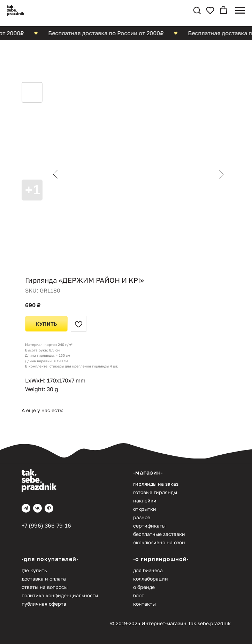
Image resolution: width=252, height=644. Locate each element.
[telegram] (26, 508)
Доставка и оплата (44, 579)
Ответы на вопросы (45, 587)
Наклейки (145, 501)
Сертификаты (149, 526)
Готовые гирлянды (155, 492)
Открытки (145, 509)
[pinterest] (49, 508)
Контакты (144, 604)
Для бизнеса (148, 570)
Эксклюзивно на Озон (159, 542)
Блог (138, 595)
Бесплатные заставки (159, 534)
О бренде (144, 587)
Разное (142, 517)
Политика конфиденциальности (60, 595)
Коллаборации (151, 579)
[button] (197, 10)
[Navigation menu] (240, 10)
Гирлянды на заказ (156, 484)
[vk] (37, 508)
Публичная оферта (44, 604)
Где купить (34, 570)
